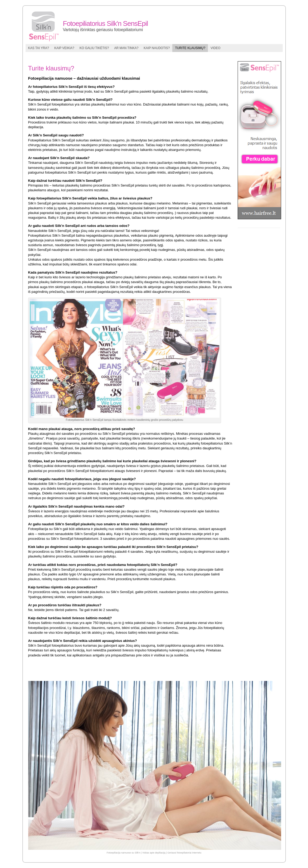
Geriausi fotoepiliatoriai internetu (184, 853)
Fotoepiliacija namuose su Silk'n (124, 853)
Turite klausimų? (190, 48)
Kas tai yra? (39, 48)
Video (215, 48)
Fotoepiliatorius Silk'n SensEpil (106, 23)
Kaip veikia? (64, 48)
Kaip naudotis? (157, 48)
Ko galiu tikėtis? (94, 48)
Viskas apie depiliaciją (154, 853)
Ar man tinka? (126, 48)
